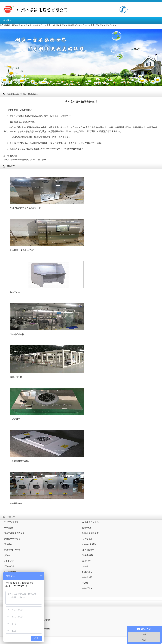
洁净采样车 (9, 544)
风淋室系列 (87, 528)
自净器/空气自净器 (90, 522)
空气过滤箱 (9, 528)
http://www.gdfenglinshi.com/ (55, 149)
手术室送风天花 (11, 522)
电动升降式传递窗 (59, 25)
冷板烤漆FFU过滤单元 (47, 446)
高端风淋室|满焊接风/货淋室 (47, 235)
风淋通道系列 (88, 555)
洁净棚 (35, 25)
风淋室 (15, 25)
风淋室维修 (9, 566)
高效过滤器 (87, 577)
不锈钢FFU (47, 404)
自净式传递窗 (89, 25)
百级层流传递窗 (75, 25)
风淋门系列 (9, 561)
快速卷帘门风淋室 (12, 550)
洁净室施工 (33, 94)
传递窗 (28, 25)
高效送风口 (87, 588)
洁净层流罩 (87, 539)
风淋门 (22, 25)
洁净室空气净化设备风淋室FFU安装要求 (28, 160)
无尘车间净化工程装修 (14, 533)
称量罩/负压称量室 (90, 533)
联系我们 (14, 156)
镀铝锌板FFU (47, 488)
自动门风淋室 (88, 550)
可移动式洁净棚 (47, 319)
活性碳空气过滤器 (12, 539)
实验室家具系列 (89, 544)
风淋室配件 (87, 561)
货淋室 (7, 555)
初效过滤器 (87, 572)
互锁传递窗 (111, 25)
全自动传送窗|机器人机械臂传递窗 (47, 193)
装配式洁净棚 (47, 362)
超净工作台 (47, 277)
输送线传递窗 (45, 25)
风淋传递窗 (100, 25)
